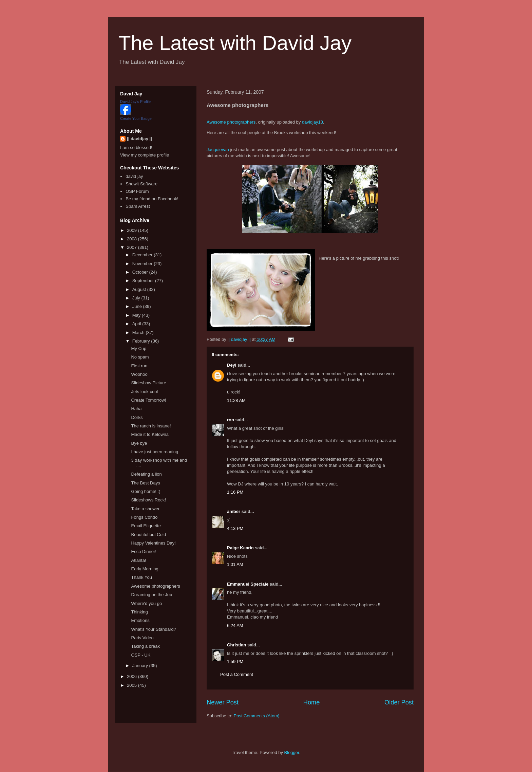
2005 (132, 685)
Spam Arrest (138, 206)
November (143, 264)
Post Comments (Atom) (257, 716)
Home (312, 702)
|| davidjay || (139, 139)
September (144, 281)
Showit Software (141, 184)
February (142, 341)
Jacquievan (218, 150)
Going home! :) (146, 491)
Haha (136, 409)
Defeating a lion (146, 474)
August (140, 289)
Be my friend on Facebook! (152, 199)
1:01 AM (235, 564)
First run (139, 366)
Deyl (232, 365)
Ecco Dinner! (144, 552)
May (137, 315)
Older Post (399, 702)
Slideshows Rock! (148, 500)
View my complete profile (145, 155)
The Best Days (145, 483)
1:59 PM (235, 661)
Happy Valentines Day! (153, 543)
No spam (140, 357)
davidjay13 (312, 122)
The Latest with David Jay (235, 43)
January (141, 666)
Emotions (140, 620)
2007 (132, 247)
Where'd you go (146, 603)
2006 (132, 676)
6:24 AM (235, 626)
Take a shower (145, 509)
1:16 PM (235, 492)
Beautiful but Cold (148, 535)
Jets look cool (144, 392)
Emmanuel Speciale (248, 584)
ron (231, 420)
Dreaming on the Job (151, 595)
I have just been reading (155, 452)
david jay (134, 176)
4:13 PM (235, 528)
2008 (132, 239)
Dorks (137, 417)
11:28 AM (236, 400)
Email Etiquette (146, 526)
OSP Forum (137, 191)
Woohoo (139, 374)
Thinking (139, 612)
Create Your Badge (136, 118)
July (137, 298)
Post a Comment (237, 674)
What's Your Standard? (154, 629)
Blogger (292, 752)
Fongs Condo (144, 517)
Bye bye (139, 443)
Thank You (141, 577)
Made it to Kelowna (150, 434)
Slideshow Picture (148, 383)
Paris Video (142, 638)
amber (234, 511)
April (137, 324)
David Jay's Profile (135, 102)
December (143, 255)
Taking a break (145, 646)
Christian (236, 645)
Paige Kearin (240, 548)
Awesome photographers (231, 122)
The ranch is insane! (151, 426)
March (139, 333)
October (141, 272)
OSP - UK (141, 655)
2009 (132, 230)
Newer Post (223, 702)
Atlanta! (138, 560)
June (138, 306)
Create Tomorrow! (148, 400)
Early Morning (145, 569)
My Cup (139, 348)
